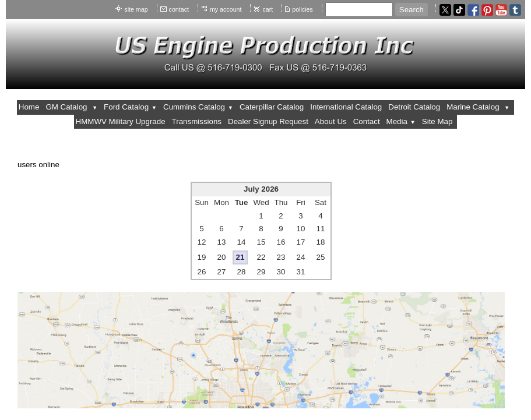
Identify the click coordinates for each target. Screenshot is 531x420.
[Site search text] (359, 10)
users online (38, 165)
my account (226, 9)
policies (303, 9)
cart (268, 9)
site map (136, 9)
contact (179, 9)
